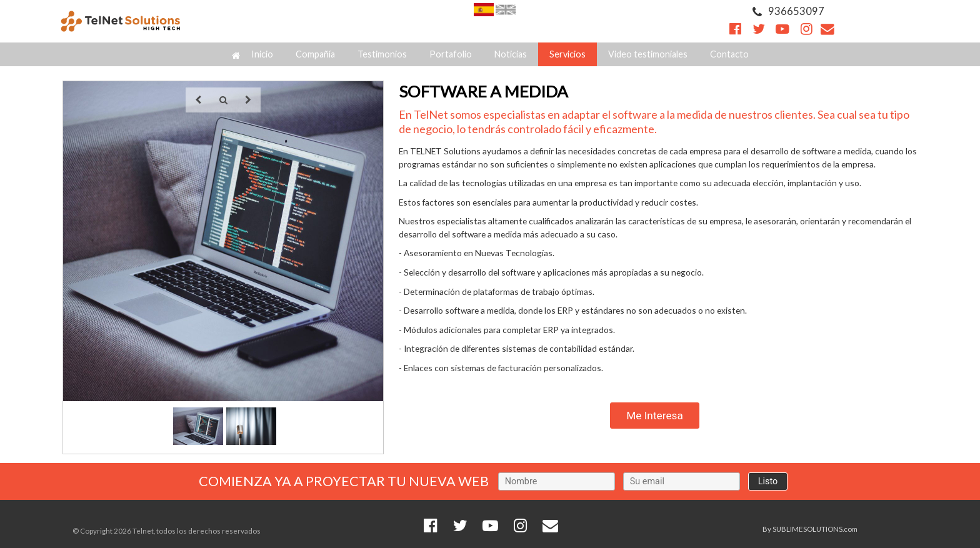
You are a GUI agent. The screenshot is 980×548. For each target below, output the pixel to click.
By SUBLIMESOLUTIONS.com (810, 529)
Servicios (567, 54)
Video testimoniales (648, 54)
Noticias (511, 54)
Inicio (252, 54)
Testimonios (382, 54)
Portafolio (451, 54)
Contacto (729, 54)
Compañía (315, 54)
